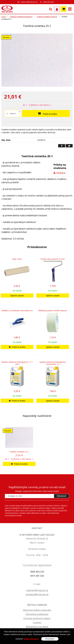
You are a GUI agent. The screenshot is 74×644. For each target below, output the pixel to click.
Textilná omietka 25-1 (19, 452)
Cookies (37, 622)
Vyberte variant (17, 296)
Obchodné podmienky (37, 614)
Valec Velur (17, 259)
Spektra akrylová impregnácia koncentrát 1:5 (53, 363)
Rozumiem (50, 639)
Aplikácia (61, 173)
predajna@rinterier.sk (37, 594)
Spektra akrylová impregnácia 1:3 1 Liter (17, 363)
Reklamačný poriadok (37, 627)
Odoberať (62, 496)
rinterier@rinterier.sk (29, 2)
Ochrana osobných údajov (37, 618)
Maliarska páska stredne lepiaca (53, 310)
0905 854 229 (48, 2)
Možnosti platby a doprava (37, 610)
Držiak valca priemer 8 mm (53, 259)
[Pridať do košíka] (17, 347)
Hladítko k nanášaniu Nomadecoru (17, 310)
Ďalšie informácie (31, 639)
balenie (13, 114)
